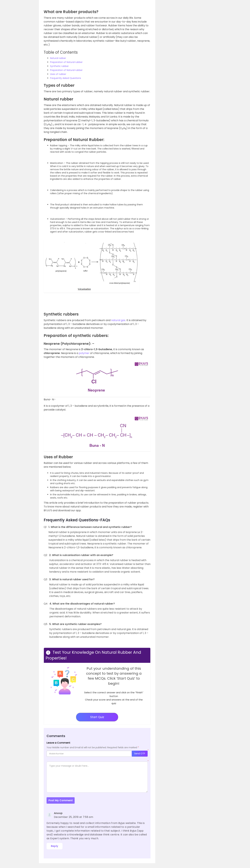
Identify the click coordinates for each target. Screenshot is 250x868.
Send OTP (140, 754)
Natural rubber (58, 58)
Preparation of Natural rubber (66, 62)
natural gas (118, 320)
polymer (84, 353)
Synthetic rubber (59, 66)
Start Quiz (97, 717)
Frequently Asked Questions (66, 78)
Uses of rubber (58, 74)
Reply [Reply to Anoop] (55, 846)
